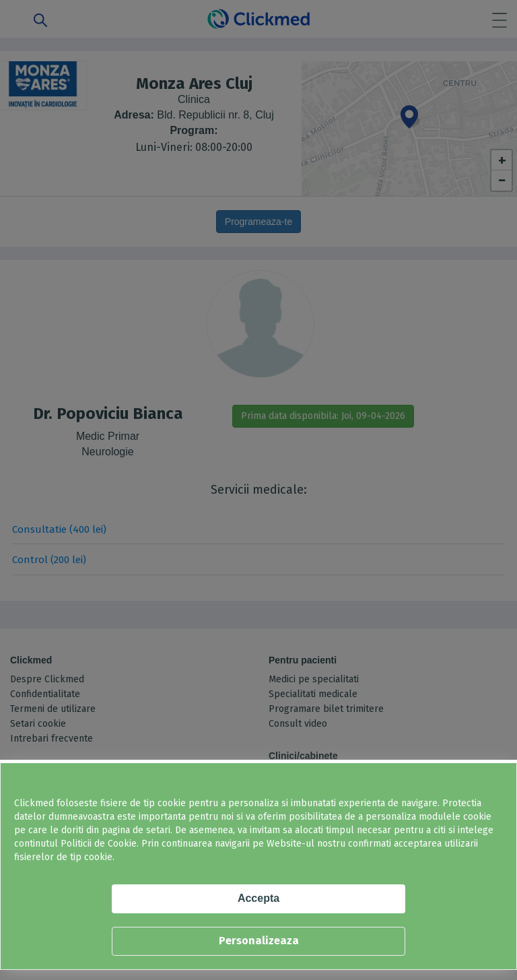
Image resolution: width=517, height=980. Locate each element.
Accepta (258, 898)
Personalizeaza (259, 941)
